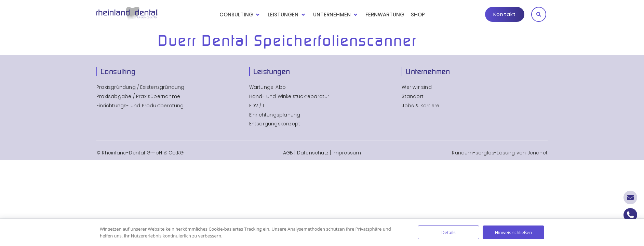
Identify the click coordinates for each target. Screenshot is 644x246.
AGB (288, 153)
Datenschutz (313, 153)
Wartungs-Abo (267, 87)
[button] (539, 14)
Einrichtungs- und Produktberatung (140, 106)
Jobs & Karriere (420, 106)
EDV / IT (258, 106)
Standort (413, 97)
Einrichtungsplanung (275, 115)
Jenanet (538, 153)
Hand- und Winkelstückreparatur (289, 97)
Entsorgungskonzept (275, 124)
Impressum (347, 153)
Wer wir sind (417, 87)
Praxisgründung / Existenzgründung (140, 87)
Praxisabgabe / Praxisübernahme (138, 97)
